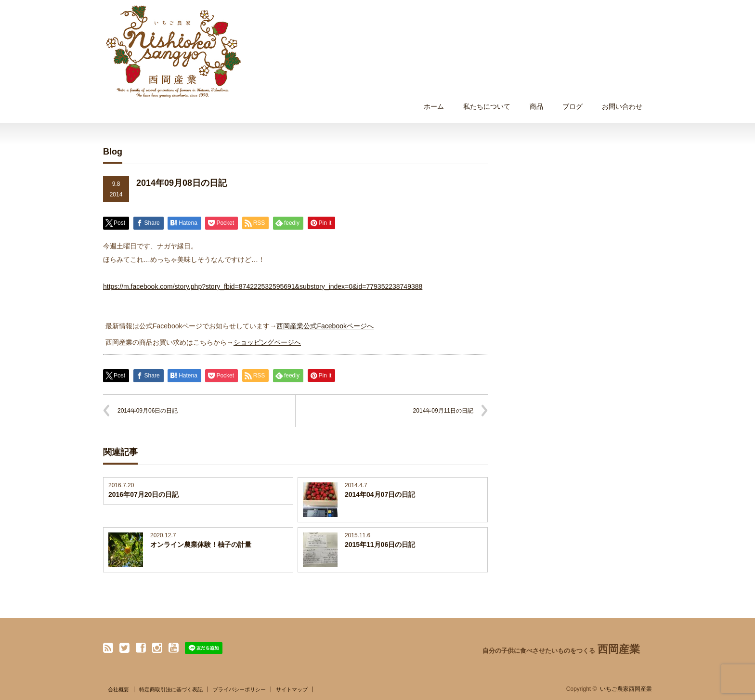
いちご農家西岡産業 (626, 689)
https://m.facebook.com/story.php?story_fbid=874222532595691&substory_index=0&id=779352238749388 (263, 286)
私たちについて (487, 106)
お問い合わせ (622, 106)
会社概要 (118, 689)
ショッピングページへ (267, 342)
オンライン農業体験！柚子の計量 (201, 544)
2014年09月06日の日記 (148, 411)
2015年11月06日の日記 (380, 544)
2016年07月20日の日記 (143, 494)
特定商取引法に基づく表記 (171, 689)
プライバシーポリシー (239, 689)
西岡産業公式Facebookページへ (325, 326)
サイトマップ (292, 689)
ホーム (434, 106)
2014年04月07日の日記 (380, 494)
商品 (536, 106)
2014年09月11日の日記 (443, 411)
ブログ (573, 106)
